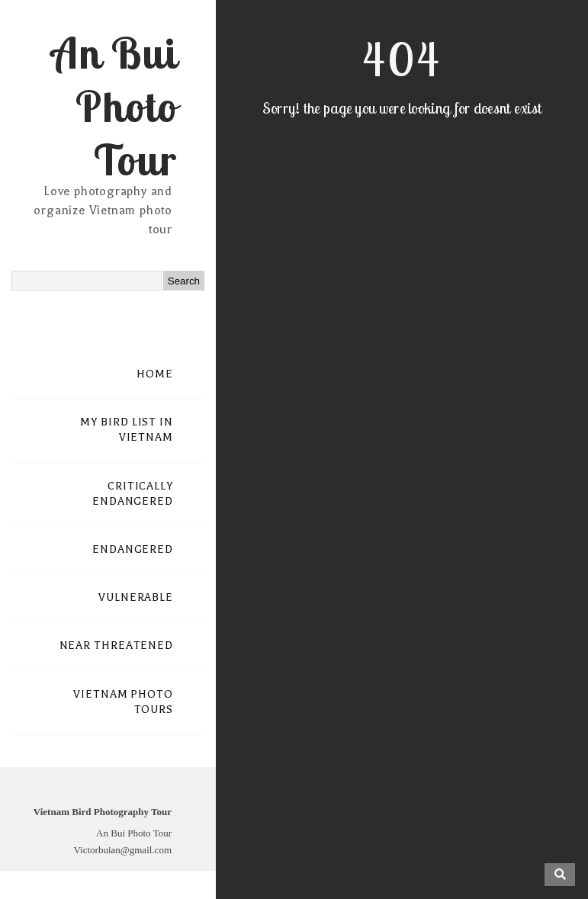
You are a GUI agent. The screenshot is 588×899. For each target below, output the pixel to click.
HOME (155, 374)
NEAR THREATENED (117, 645)
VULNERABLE (136, 597)
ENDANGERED (133, 549)
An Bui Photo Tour (114, 106)
